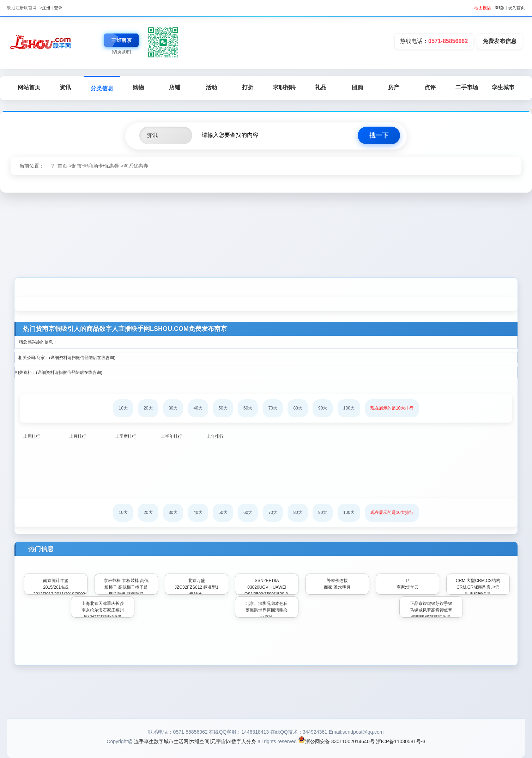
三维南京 (121, 40)
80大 (298, 408)
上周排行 (32, 436)
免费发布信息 (500, 41)
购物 (138, 87)
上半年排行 (171, 436)
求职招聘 (284, 87)
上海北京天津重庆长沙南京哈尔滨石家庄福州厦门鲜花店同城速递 (103, 610)
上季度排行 (126, 436)
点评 (430, 87)
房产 (394, 87)
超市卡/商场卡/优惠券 (96, 166)
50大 (223, 408)
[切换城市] (122, 52)
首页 (62, 166)
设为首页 (516, 8)
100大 (349, 408)
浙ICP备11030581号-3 (401, 741)
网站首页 (29, 87)
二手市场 (467, 87)
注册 (46, 8)
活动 (211, 87)
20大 (148, 408)
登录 (58, 8)
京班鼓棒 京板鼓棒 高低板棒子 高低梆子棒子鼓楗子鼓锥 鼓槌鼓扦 (126, 587)
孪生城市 (503, 87)
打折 (248, 87)
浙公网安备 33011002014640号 (336, 741)
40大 (198, 408)
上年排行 (215, 436)
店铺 (175, 87)
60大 (248, 408)
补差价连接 (337, 581)
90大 (323, 408)
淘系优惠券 (136, 166)
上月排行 (78, 436)
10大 (123, 408)
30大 (173, 408)
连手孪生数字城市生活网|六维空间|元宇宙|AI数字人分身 (195, 741)
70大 (273, 408)
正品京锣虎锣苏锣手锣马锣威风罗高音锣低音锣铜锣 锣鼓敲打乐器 (431, 610)
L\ (407, 581)
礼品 (321, 87)
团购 (357, 87)
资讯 (65, 87)
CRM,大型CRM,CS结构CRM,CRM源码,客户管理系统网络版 (478, 587)
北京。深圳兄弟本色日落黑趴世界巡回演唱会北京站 (267, 610)
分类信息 (102, 88)
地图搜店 (483, 8)
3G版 (500, 8)
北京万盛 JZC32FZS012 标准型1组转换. (197, 587)
